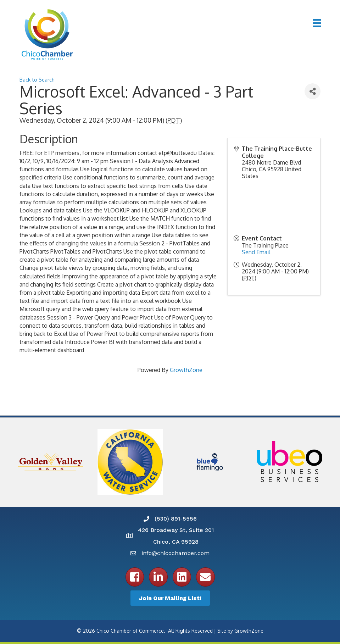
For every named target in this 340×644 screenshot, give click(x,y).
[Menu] (317, 23)
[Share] (313, 91)
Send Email (256, 252)
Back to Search (37, 79)
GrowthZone (186, 370)
